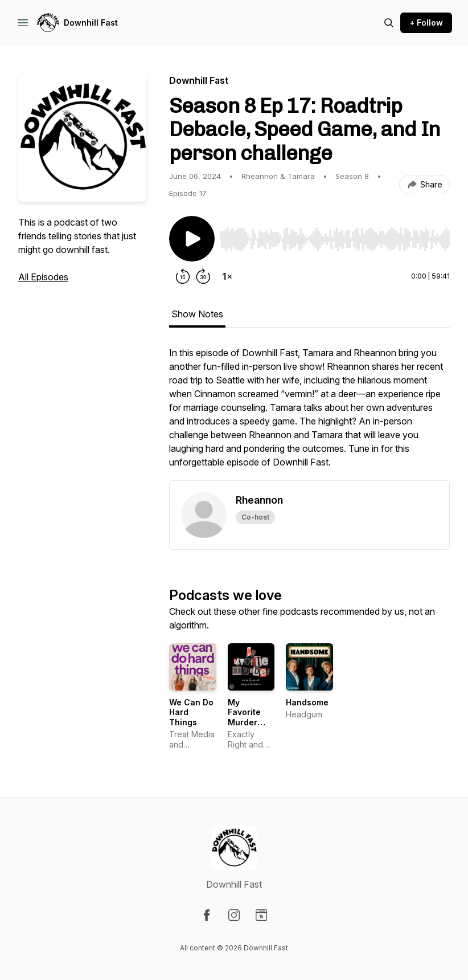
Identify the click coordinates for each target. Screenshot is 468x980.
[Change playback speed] (227, 276)
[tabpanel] (309, 413)
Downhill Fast (91, 23)
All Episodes (43, 277)
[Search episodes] (389, 23)
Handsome (307, 702)
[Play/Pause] (192, 239)
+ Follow (426, 23)
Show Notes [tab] (197, 314)
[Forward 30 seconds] (203, 276)
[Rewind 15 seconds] (183, 276)
